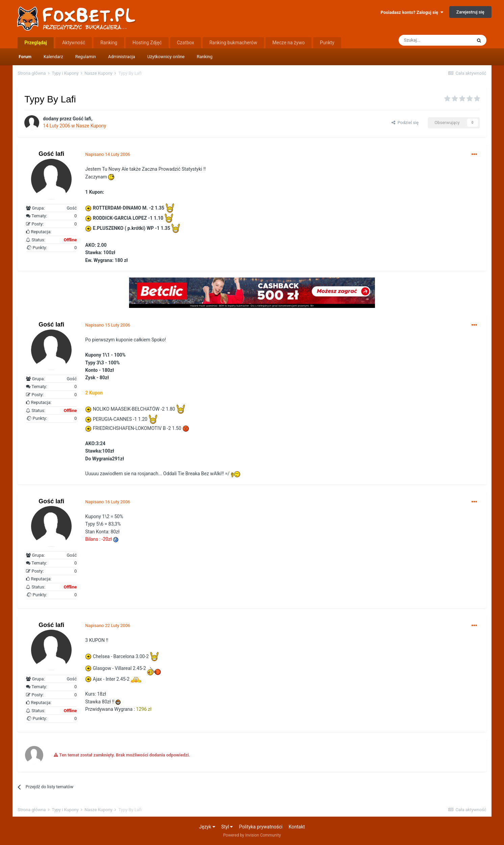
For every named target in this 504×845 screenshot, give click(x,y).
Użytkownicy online (166, 57)
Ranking (205, 57)
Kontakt (297, 827)
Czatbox (186, 43)
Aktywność (74, 43)
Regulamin (86, 57)
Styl (227, 827)
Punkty (327, 43)
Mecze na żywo (288, 43)
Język (207, 827)
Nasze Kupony (91, 126)
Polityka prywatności (261, 827)
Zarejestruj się (470, 12)
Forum (25, 57)
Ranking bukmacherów (233, 43)
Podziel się (405, 123)
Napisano (108, 154)
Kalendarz (53, 57)
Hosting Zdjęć (147, 43)
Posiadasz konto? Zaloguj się (412, 12)
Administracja (122, 57)
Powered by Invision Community (252, 835)
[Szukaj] (435, 40)
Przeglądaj (36, 43)
